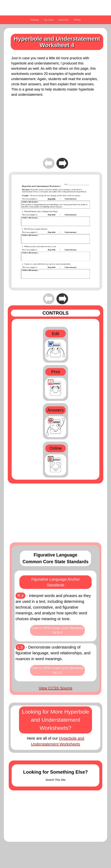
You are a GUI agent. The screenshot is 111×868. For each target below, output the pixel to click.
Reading (35, 20)
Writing (77, 20)
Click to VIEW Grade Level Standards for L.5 (58, 670)
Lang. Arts (63, 20)
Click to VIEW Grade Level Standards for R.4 (58, 630)
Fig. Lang (49, 20)
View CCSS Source (55, 688)
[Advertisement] (55, 130)
